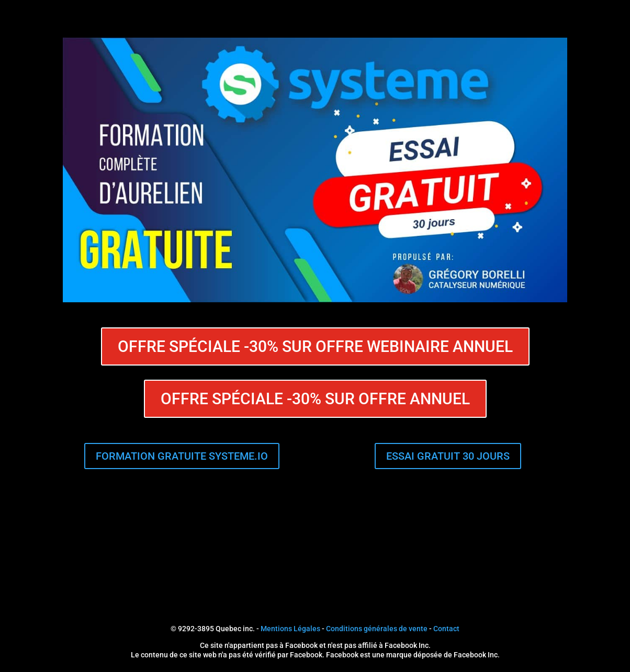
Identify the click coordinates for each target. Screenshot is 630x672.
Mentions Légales (290, 629)
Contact (446, 629)
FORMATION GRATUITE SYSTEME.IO (182, 456)
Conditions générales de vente (377, 629)
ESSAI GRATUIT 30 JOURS (448, 456)
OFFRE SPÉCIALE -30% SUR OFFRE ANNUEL (315, 399)
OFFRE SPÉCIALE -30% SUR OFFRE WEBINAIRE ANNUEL (315, 346)
